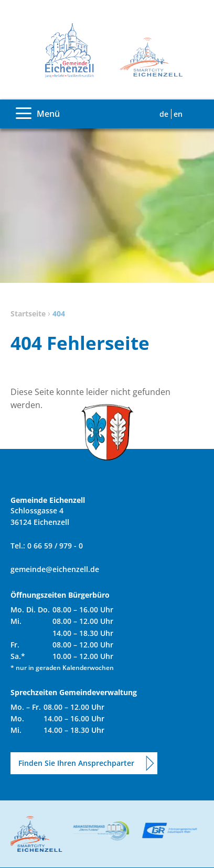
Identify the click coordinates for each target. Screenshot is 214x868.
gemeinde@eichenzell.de (55, 569)
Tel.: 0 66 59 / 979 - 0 (47, 546)
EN (178, 114)
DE (164, 114)
